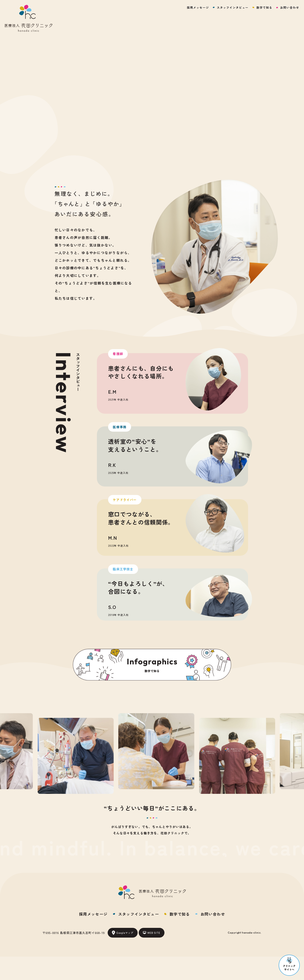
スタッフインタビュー (233, 7)
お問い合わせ (290, 7)
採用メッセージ (198, 7)
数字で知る (264, 7)
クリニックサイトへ (289, 964)
